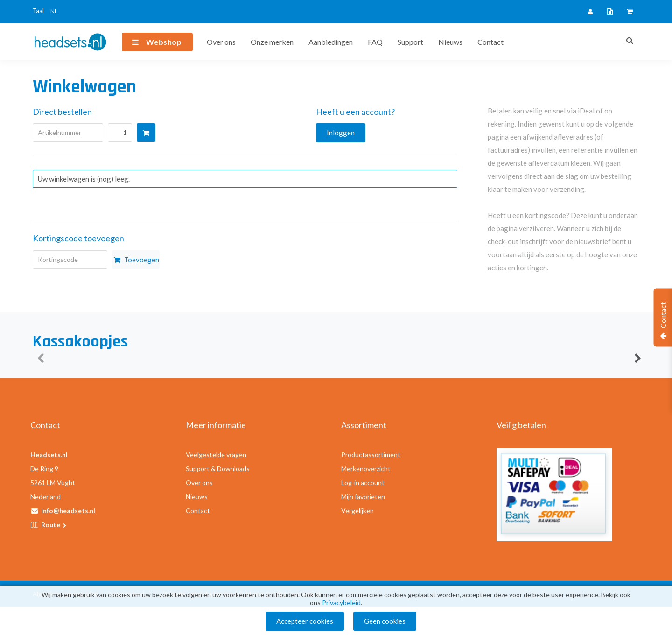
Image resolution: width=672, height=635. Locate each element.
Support (410, 42)
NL (54, 11)
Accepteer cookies (305, 621)
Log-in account (363, 483)
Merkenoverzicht (366, 469)
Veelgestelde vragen (216, 455)
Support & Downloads (218, 469)
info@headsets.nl (68, 511)
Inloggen (341, 133)
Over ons (221, 42)
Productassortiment (371, 455)
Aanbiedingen (331, 42)
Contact (490, 42)
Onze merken (272, 42)
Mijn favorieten (363, 497)
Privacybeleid (341, 603)
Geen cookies (385, 621)
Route (54, 525)
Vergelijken (357, 511)
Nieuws (450, 42)
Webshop (164, 42)
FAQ (375, 42)
